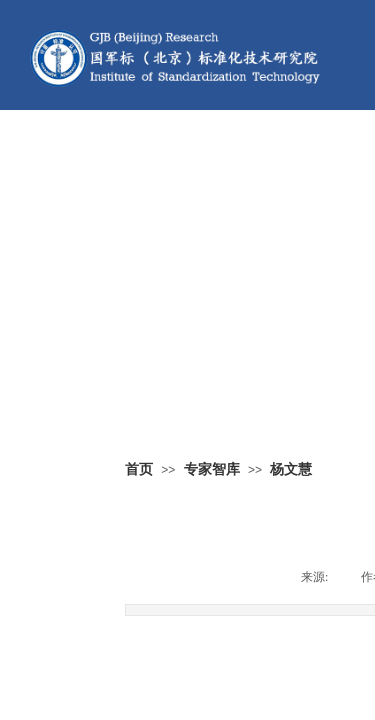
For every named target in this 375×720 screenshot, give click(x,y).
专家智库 (212, 469)
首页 (139, 469)
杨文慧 (291, 469)
